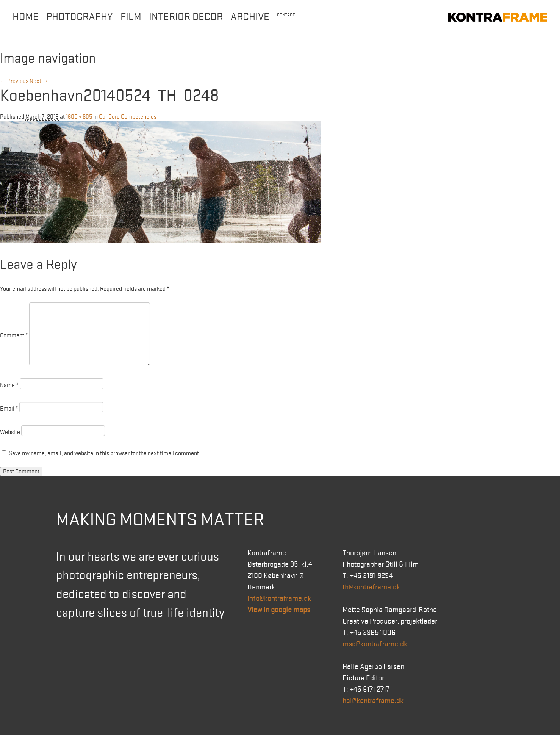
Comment (14, 335)
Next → (39, 81)
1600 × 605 (79, 117)
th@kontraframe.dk (371, 587)
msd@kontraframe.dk (375, 644)
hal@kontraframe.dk (373, 701)
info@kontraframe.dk (279, 599)
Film (131, 17)
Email (9, 409)
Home (26, 17)
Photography (80, 17)
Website (10, 432)
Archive (250, 17)
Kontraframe (498, 17)
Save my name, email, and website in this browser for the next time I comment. (105, 453)
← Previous (14, 81)
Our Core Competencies (128, 117)
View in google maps (279, 610)
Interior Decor (186, 17)
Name (9, 385)
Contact (286, 15)
